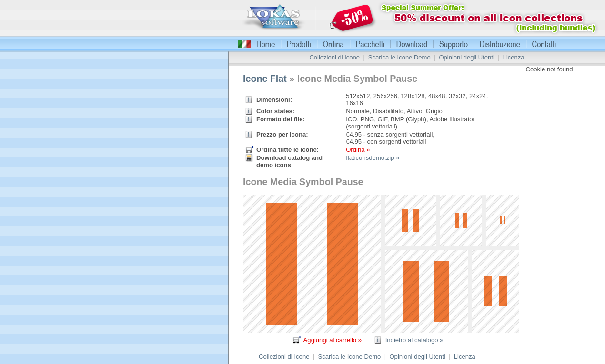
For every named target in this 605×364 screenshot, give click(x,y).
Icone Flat (265, 79)
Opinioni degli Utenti (466, 57)
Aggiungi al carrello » (333, 340)
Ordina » (358, 150)
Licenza (514, 57)
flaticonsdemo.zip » (373, 158)
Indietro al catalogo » (414, 340)
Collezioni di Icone (334, 57)
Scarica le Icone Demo (399, 57)
